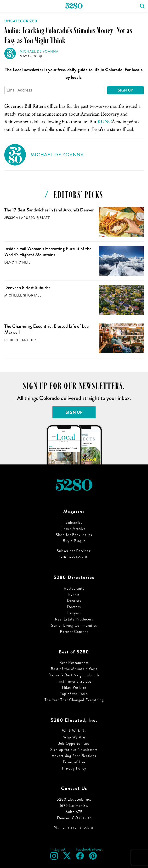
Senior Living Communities (74, 625)
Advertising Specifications (74, 756)
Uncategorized (21, 21)
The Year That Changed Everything (74, 700)
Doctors (74, 607)
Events (74, 595)
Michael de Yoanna (39, 51)
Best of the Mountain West (74, 669)
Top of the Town (74, 694)
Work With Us (74, 731)
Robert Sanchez (20, 340)
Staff (45, 218)
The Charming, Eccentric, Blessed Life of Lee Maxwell (46, 329)
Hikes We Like (74, 687)
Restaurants (74, 588)
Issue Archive (74, 529)
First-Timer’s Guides (74, 681)
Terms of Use (74, 762)
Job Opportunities (74, 743)
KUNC (105, 123)
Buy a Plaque (74, 541)
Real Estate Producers (74, 619)
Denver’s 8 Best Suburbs (27, 288)
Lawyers (74, 613)
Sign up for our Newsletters (74, 750)
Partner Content (74, 632)
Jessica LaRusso (20, 218)
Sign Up (125, 90)
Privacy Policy (74, 768)
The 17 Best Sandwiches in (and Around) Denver (49, 210)
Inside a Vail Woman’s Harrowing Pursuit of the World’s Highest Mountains (48, 252)
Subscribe (74, 522)
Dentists (74, 601)
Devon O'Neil (17, 262)
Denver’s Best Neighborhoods (74, 675)
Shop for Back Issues (74, 535)
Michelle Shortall (23, 295)
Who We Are (74, 737)
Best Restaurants (74, 663)
